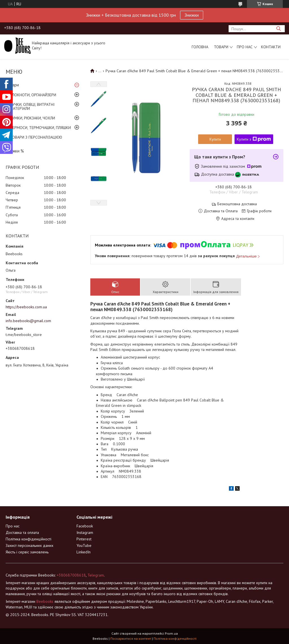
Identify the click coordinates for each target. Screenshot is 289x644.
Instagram (85, 532)
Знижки (192, 15)
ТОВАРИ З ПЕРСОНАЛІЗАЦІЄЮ (36, 137)
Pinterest (84, 539)
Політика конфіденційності (29, 539)
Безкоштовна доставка (237, 204)
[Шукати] (278, 29)
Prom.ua (171, 633)
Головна (200, 47)
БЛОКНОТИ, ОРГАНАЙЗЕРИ (33, 95)
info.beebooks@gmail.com (28, 321)
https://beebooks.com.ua (26, 307)
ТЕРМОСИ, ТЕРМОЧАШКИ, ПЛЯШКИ (40, 128)
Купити (215, 139)
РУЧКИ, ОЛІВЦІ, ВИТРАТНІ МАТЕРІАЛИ (32, 106)
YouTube (84, 545)
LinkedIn (84, 552)
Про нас (245, 47)
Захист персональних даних (29, 545)
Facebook (85, 526)
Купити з (254, 139)
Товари (221, 47)
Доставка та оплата (22, 532)
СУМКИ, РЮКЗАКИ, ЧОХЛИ (32, 118)
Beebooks (45, 601)
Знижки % (15, 151)
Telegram (96, 575)
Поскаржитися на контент (131, 638)
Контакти (271, 47)
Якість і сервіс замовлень (27, 552)
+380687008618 (71, 575)
